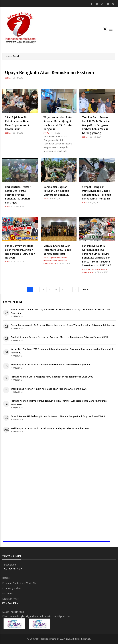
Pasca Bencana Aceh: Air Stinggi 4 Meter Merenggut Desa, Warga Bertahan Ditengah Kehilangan (63, 325)
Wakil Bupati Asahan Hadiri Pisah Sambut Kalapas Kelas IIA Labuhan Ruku (51, 428)
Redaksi (6, 578)
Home (8, 56)
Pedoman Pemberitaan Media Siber (20, 583)
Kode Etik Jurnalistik (12, 588)
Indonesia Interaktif (50, 639)
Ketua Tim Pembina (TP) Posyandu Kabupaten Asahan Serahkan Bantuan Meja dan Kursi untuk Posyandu (62, 351)
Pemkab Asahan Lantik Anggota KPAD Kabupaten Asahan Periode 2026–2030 (52, 377)
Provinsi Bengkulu (59, 261)
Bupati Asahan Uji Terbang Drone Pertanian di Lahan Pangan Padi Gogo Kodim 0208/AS (58, 416)
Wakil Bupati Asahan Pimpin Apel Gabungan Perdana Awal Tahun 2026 (49, 389)
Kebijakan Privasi (11, 599)
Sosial (8, 78)
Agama (91, 269)
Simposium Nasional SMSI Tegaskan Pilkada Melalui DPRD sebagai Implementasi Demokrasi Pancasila (60, 311)
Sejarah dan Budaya (58, 258)
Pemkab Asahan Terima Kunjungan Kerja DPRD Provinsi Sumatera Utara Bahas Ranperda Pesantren (59, 402)
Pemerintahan (50, 263)
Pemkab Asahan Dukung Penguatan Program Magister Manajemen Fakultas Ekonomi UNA (59, 337)
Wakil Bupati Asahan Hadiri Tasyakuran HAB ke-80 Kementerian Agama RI (51, 365)
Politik (104, 269)
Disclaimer (8, 593)
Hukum (98, 269)
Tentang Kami (9, 565)
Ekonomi (47, 261)
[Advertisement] (59, 462)
